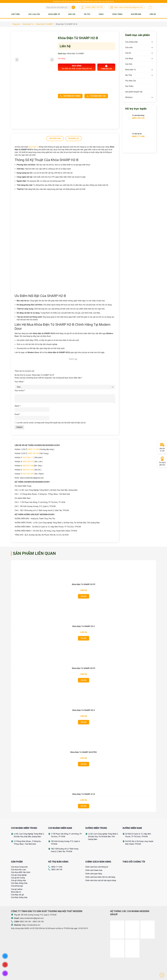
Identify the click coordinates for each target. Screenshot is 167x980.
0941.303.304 (28, 474)
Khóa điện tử (16, 892)
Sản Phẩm (129, 86)
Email (17, 414)
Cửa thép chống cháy (19, 883)
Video (101, 14)
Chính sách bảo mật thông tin (97, 867)
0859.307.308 (28, 466)
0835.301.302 (28, 470)
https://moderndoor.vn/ (31, 925)
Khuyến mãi (136, 14)
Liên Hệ (153, 14)
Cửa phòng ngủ (17, 886)
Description (55, 138)
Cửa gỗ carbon (17, 889)
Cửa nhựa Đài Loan (18, 870)
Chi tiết (84, 596)
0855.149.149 (33, 453)
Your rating (19, 382)
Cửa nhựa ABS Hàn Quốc (21, 872)
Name (18, 406)
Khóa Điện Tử (54, 14)
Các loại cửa (34, 14)
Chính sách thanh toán (94, 870)
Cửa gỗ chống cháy (18, 880)
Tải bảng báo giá (96, 96)
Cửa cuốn (129, 47)
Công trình (117, 14)
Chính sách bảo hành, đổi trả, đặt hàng (100, 877)
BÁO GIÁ (72, 14)
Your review (20, 391)
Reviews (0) (74, 138)
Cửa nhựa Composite (19, 867)
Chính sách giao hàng (94, 874)
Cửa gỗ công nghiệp (19, 875)
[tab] (55, 139)
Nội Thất (129, 75)
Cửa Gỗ (128, 53)
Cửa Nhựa (129, 59)
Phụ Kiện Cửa (131, 81)
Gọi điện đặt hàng (70, 96)
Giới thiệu (16, 14)
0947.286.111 (28, 457)
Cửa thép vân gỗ (17, 895)
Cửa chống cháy (131, 42)
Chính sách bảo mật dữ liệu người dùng (101, 880)
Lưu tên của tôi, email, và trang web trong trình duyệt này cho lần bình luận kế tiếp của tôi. (51, 423)
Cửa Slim (129, 64)
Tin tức (87, 14)
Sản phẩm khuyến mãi (134, 92)
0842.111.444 (33, 449)
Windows (129, 97)
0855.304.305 (28, 462)
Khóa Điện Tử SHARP (76, 54)
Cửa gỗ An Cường (18, 878)
